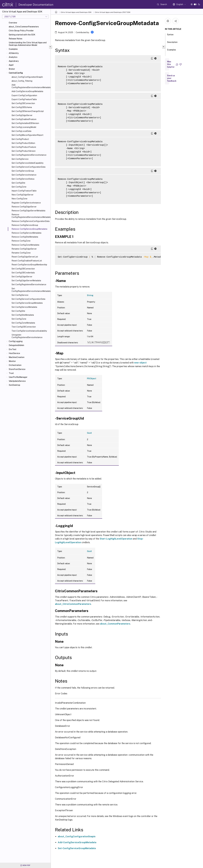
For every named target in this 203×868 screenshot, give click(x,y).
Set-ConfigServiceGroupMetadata (27, 303)
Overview (13, 23)
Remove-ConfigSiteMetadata (25, 237)
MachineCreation (17, 357)
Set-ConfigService (20, 295)
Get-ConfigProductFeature (24, 147)
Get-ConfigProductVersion (24, 151)
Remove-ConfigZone (21, 241)
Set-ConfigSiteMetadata (23, 315)
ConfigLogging (16, 341)
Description (172, 43)
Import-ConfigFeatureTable (24, 191)
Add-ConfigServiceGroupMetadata (27, 91)
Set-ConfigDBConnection (23, 269)
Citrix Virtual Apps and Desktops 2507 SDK (113, 12)
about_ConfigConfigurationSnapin (77, 836)
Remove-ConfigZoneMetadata (25, 245)
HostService (14, 353)
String (90, 295)
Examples (13, 49)
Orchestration (15, 365)
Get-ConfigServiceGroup (23, 171)
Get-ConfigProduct (20, 139)
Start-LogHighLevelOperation (116, 539)
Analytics (13, 57)
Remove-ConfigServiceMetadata (26, 233)
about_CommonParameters (115, 624)
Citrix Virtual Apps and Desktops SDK (76, 12)
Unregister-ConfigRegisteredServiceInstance (27, 336)
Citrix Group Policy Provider (21, 31)
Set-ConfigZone (19, 319)
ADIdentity (14, 53)
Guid (89, 433)
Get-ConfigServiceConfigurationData (28, 167)
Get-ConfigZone (19, 187)
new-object (140, 363)
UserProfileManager (18, 377)
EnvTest (13, 349)
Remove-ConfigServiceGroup (25, 225)
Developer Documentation (36, 5)
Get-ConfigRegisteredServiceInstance (29, 155)
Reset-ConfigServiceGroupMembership (29, 265)
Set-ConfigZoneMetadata (23, 323)
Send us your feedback (172, 78)
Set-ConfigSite (18, 311)
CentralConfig (16, 73)
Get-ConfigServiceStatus (23, 179)
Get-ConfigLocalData (21, 131)
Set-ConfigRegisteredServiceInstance (29, 284)
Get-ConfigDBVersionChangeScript (28, 111)
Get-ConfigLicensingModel (24, 127)
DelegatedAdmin (16, 345)
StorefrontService (17, 369)
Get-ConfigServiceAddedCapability (27, 163)
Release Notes (16, 39)
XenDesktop (14, 385)
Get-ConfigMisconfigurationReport (27, 135)
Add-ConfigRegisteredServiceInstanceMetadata (31, 86)
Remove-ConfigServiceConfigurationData (31, 221)
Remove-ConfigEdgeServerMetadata (28, 211)
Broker (12, 69)
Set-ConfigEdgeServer (22, 277)
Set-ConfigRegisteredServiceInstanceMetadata (31, 290)
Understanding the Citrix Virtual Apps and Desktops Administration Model (28, 44)
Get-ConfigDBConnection (23, 103)
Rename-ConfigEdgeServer (24, 249)
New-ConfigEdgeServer (22, 195)
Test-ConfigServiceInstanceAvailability (29, 331)
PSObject (92, 379)
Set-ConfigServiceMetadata (24, 307)
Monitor (12, 361)
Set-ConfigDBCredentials (23, 273)
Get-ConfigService (20, 159)
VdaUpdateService (17, 381)
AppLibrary (14, 61)
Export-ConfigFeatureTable (24, 99)
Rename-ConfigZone (21, 253)
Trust (11, 373)
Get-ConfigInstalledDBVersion (25, 123)
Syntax (170, 36)
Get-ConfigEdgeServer (22, 115)
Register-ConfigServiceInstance (26, 203)
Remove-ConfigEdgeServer (24, 207)
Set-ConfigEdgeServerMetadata (26, 281)
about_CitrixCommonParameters (24, 27)
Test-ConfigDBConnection (24, 327)
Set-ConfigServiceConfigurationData (28, 299)
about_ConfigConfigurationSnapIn (27, 77)
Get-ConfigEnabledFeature (24, 119)
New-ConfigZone (19, 199)
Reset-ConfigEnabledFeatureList (27, 261)
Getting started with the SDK (22, 35)
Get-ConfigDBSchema (22, 107)
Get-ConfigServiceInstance (24, 175)
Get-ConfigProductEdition (23, 143)
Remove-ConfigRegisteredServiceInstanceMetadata (31, 216)
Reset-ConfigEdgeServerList (25, 257)
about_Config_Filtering (22, 81)
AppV (11, 65)
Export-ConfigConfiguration (24, 95)
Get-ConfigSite (18, 183)
